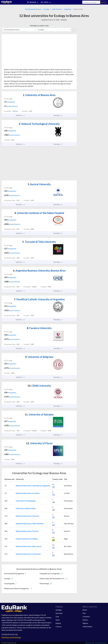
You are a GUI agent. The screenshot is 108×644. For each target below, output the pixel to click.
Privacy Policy (101, 643)
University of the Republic (26, 501)
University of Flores (39, 443)
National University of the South (28, 554)
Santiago (59, 610)
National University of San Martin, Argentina (33, 486)
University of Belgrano (39, 357)
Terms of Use (90, 643)
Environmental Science (33, 9)
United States (87, 626)
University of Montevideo (26, 508)
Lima (57, 616)
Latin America (57, 9)
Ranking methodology (11, 637)
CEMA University (39, 386)
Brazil (85, 610)
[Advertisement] (20, 52)
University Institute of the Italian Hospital (39, 213)
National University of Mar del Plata (30, 524)
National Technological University (39, 124)
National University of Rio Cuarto (29, 546)
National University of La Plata (28, 493)
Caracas (58, 626)
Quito (58, 620)
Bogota (58, 623)
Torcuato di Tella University (39, 242)
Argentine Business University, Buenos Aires (39, 271)
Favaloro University (39, 328)
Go (74, 30)
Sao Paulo (59, 613)
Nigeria (85, 623)
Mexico (85, 620)
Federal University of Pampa (27, 539)
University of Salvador (39, 414)
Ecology (46, 9)
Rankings (58, 115)
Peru (84, 613)
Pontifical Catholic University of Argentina (39, 299)
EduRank (64, 20)
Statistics (20, 115)
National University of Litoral (27, 531)
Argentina (68, 9)
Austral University (39, 184)
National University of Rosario (28, 516)
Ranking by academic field (39, 26)
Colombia (86, 616)
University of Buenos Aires (39, 95)
